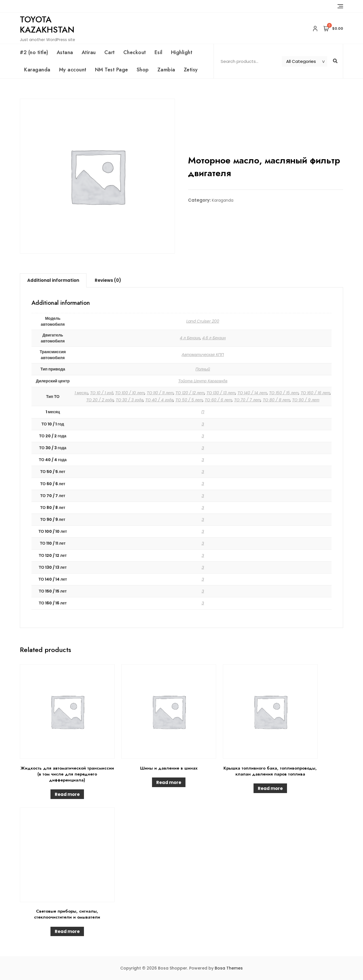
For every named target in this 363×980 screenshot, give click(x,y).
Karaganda (37, 70)
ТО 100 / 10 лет (130, 393)
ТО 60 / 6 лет (218, 400)
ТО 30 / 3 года (129, 400)
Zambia (166, 70)
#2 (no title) (34, 52)
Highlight (182, 52)
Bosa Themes (229, 968)
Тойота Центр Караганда (203, 381)
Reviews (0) (108, 280)
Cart (110, 52)
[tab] (53, 280)
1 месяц (81, 393)
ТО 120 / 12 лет (190, 393)
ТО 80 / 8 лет (276, 400)
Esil (159, 52)
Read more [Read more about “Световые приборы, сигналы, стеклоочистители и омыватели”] (67, 931)
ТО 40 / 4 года (159, 400)
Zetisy (191, 70)
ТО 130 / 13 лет (221, 393)
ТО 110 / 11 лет (160, 393)
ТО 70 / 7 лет (247, 400)
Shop (143, 70)
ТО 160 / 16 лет (315, 393)
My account (73, 70)
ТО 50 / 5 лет (189, 400)
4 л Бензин (190, 338)
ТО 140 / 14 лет (252, 393)
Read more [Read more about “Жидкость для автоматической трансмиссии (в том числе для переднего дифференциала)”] (67, 794)
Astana (65, 52)
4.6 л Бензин (214, 338)
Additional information (53, 280)
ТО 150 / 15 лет (284, 393)
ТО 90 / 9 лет (306, 400)
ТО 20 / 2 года (100, 400)
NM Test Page (112, 70)
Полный (203, 369)
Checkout (135, 52)
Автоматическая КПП (203, 355)
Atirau (89, 52)
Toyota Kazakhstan (47, 25)
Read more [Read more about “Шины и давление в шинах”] (169, 782)
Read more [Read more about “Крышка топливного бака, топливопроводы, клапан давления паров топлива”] (270, 788)
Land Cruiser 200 (203, 321)
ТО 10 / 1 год (102, 393)
